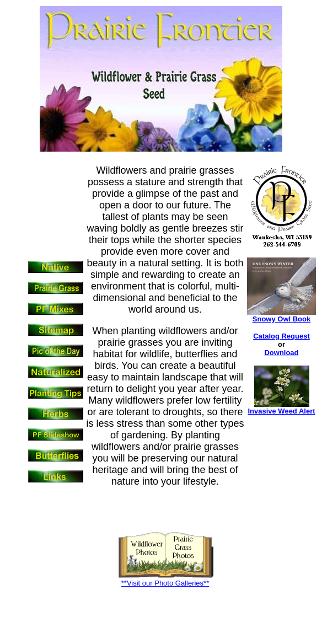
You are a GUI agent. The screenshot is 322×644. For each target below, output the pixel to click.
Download (281, 353)
